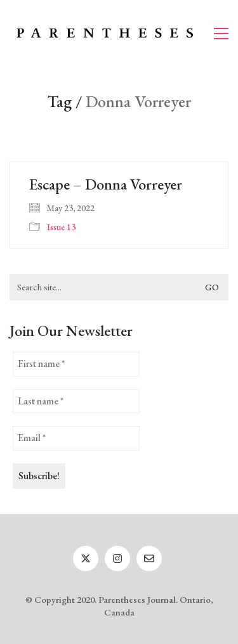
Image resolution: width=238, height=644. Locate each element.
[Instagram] (117, 558)
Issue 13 (61, 227)
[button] (221, 34)
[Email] (149, 558)
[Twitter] (86, 558)
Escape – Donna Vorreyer (106, 184)
